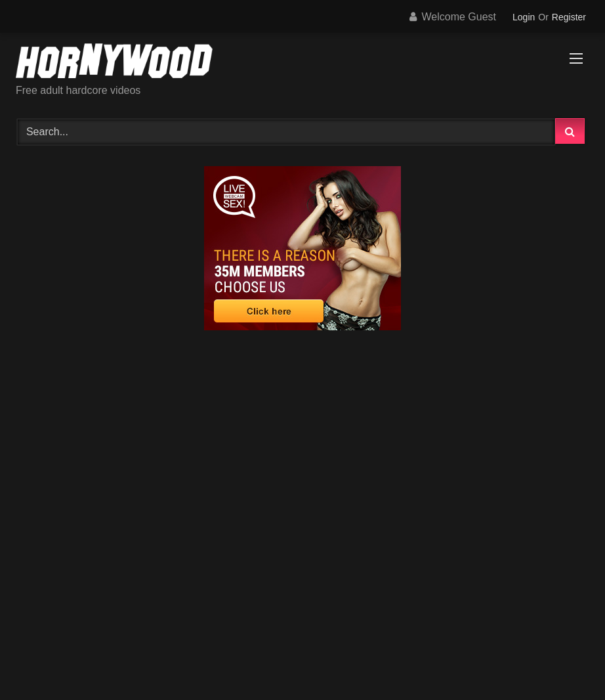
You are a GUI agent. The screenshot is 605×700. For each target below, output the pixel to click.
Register (569, 17)
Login (524, 17)
